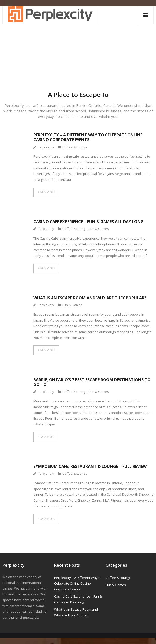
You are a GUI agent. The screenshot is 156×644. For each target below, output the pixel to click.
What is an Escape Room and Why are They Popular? (90, 298)
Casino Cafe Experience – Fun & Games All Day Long (89, 222)
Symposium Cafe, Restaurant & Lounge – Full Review (90, 466)
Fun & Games (99, 229)
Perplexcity (46, 147)
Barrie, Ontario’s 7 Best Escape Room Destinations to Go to (92, 382)
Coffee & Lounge (75, 147)
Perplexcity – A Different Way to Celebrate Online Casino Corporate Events (88, 137)
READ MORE (46, 192)
